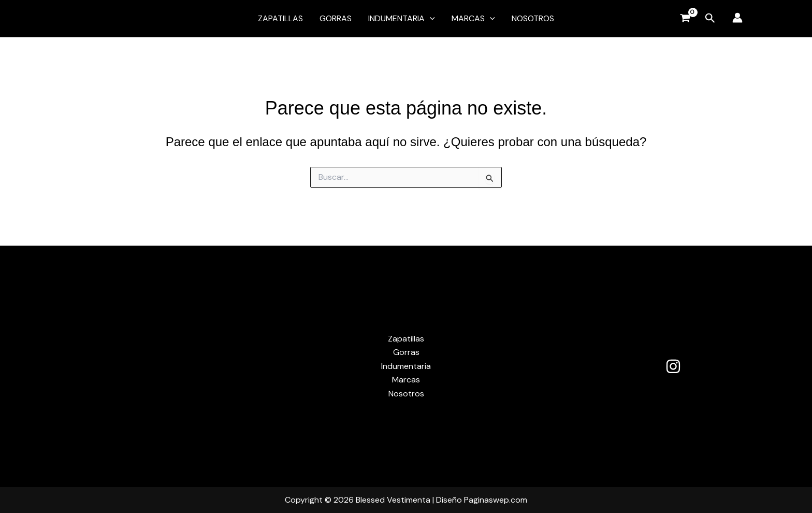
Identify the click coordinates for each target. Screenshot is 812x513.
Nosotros (533, 18)
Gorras (336, 18)
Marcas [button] (473, 19)
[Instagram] (673, 366)
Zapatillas (280, 18)
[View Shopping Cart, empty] (685, 19)
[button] (430, 19)
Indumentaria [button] (402, 19)
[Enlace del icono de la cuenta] (737, 18)
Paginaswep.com (496, 500)
